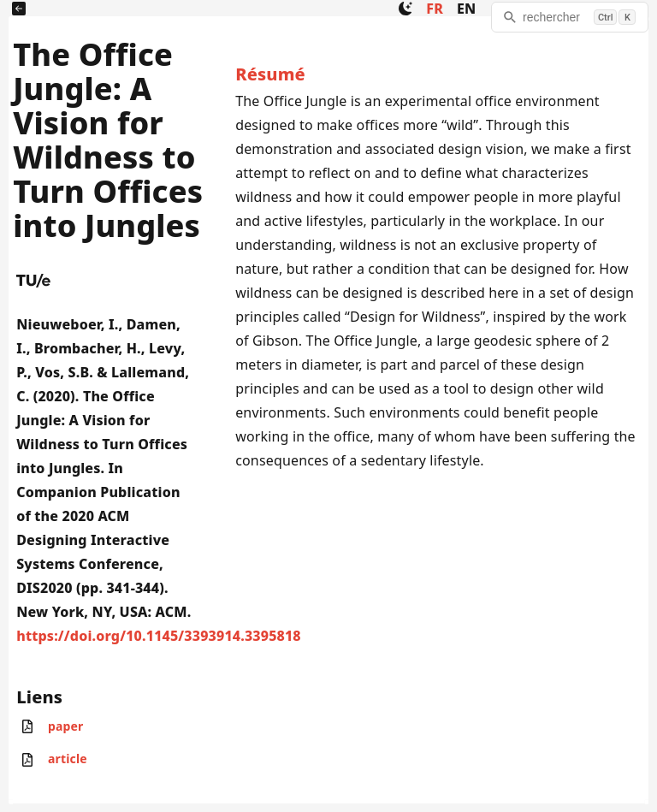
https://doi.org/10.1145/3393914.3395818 (159, 636)
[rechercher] (570, 17)
